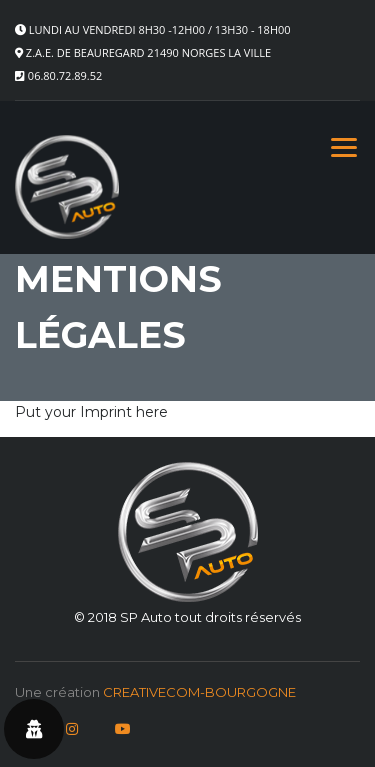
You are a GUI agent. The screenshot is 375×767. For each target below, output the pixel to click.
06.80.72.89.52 (65, 75)
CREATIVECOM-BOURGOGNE (199, 692)
